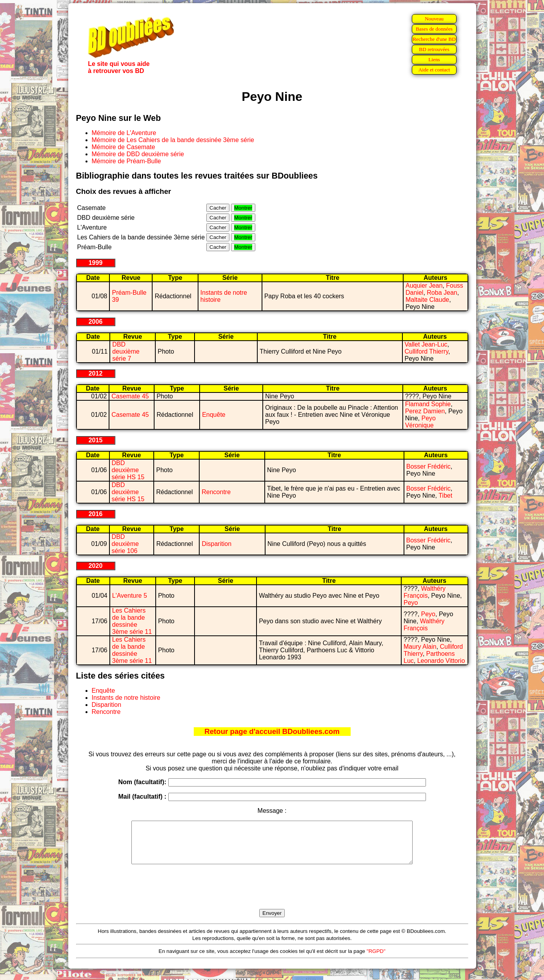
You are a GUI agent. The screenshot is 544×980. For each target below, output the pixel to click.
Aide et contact (434, 70)
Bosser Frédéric (428, 466)
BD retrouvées (434, 49)
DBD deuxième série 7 (126, 351)
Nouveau (434, 19)
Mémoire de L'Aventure (124, 133)
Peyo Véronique (420, 422)
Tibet (445, 495)
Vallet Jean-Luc (426, 344)
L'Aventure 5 (130, 596)
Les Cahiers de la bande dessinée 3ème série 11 (132, 621)
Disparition (217, 544)
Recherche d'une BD (434, 39)
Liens (434, 59)
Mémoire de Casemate (124, 147)
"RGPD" (376, 959)
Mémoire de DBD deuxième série (138, 154)
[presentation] (272, 896)
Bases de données (434, 29)
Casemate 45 (130, 396)
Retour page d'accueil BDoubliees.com (272, 731)
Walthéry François (425, 592)
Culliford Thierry (427, 351)
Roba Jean (442, 293)
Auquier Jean (424, 286)
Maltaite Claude (427, 300)
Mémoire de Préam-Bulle (126, 161)
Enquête (214, 415)
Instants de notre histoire (126, 698)
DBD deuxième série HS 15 (128, 470)
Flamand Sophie (428, 404)
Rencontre (216, 492)
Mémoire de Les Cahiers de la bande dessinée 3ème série (173, 140)
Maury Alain (420, 647)
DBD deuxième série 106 (125, 544)
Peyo (411, 603)
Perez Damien (425, 411)
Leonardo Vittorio (441, 661)
